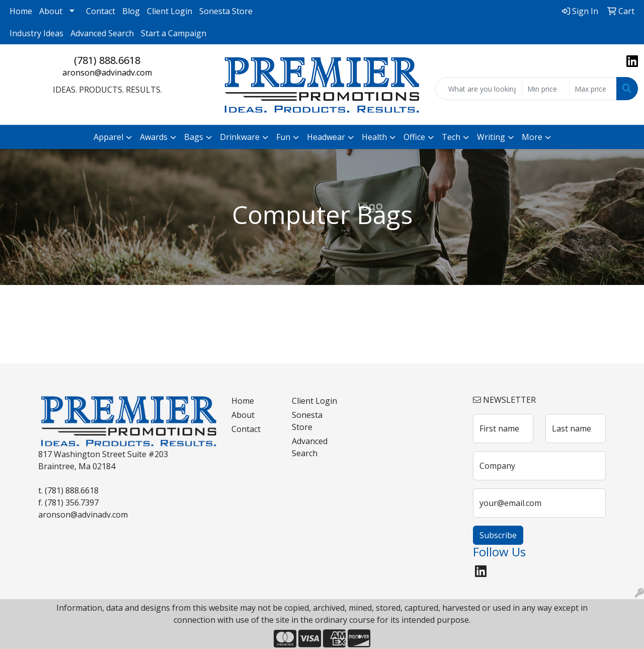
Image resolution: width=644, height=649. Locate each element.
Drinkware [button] (240, 137)
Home (21, 11)
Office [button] (414, 137)
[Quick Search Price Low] (546, 89)
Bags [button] (194, 137)
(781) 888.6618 (107, 60)
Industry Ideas (36, 33)
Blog (131, 11)
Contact (101, 11)
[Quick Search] (479, 89)
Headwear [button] (326, 137)
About (51, 11)
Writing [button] (491, 137)
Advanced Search (102, 33)
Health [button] (374, 137)
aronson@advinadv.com (107, 73)
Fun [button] (283, 137)
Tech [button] (451, 137)
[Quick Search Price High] (593, 89)
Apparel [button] (108, 137)
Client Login (170, 11)
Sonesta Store (226, 11)
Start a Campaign (174, 33)
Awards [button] (154, 137)
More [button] (532, 137)
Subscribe (498, 535)
